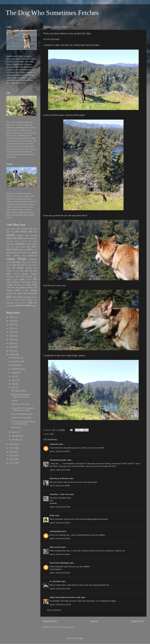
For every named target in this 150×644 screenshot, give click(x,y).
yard (34, 306)
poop (35, 277)
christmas (20, 244)
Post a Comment (54, 610)
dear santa (26, 247)
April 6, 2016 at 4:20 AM (60, 539)
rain (35, 279)
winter (19, 305)
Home (94, 621)
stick (26, 293)
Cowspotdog (55, 531)
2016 (11, 354)
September (16, 369)
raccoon (29, 279)
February (15, 436)
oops (35, 271)
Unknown (54, 444)
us (26, 303)
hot (18, 262)
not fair (16, 271)
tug (21, 303)
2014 (11, 448)
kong (11, 265)
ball (30, 232)
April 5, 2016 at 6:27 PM (60, 470)
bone (26, 238)
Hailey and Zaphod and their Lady (65, 597)
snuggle (25, 290)
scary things (31, 285)
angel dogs (16, 229)
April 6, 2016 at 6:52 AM (60, 573)
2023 (11, 328)
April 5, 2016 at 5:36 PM (60, 451)
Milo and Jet (55, 547)
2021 (11, 336)
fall (30, 249)
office (22, 271)
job (7, 265)
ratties (9, 282)
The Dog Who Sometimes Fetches (52, 13)
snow (18, 290)
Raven (16, 282)
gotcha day (19, 256)
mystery (29, 268)
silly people (21, 287)
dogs (21, 250)
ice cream (33, 262)
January (15, 440)
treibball (16, 303)
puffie (22, 279)
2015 (11, 444)
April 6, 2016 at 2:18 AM (60, 523)
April (14, 387)
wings (13, 306)
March (14, 432)
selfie (8, 287)
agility (8, 229)
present (16, 279)
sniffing (9, 290)
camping (24, 241)
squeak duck (11, 293)
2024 (11, 325)
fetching (10, 253)
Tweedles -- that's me (59, 494)
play (23, 277)
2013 (11, 452)
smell (35, 287)
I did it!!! (15, 400)
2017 (11, 351)
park (9, 274)
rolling (34, 282)
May (13, 384)
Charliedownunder (58, 460)
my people (18, 268)
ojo (26, 271)
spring (34, 290)
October (15, 365)
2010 (11, 463)
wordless (27, 305)
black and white (15, 238)
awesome (25, 229)
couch (28, 244)
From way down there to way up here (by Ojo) (23, 423)
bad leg (10, 232)
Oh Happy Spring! (19, 391)
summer (33, 293)
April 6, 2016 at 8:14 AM (60, 589)
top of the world (23, 300)
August (15, 373)
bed (27, 235)
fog (15, 253)
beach (11, 235)
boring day (33, 238)
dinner (34, 247)
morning (27, 265)
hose (14, 262)
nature (9, 271)
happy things (16, 259)
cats (35, 241)
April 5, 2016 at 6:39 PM (60, 486)
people (25, 274)
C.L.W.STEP (55, 581)
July (13, 376)
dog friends (12, 249)
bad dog (33, 229)
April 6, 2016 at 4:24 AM (60, 554)
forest (25, 253)
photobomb (10, 277)
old (31, 271)
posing (9, 279)
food (20, 253)
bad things (21, 232)
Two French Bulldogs (59, 563)
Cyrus (18, 247)
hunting (23, 262)
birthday (34, 235)
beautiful (20, 235)
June (14, 380)
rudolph (10, 285)
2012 (11, 455)
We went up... (17, 427)
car (30, 241)
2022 (11, 332)
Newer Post (50, 621)
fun (29, 253)
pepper (34, 274)
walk (30, 303)
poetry (29, 277)
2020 (11, 340)
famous (34, 250)
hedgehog (33, 259)
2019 (11, 343)
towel (35, 300)
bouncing (9, 241)
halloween (32, 256)
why (35, 303)
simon (29, 287)
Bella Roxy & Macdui (59, 478)
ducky (25, 250)
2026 (11, 317)
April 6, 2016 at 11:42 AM (60, 605)
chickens (10, 244)
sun (9, 297)
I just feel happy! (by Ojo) (22, 414)
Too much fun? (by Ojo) (21, 418)
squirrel (20, 293)
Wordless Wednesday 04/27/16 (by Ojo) (20, 396)
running (17, 285)
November (16, 361)
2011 (11, 459)
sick (13, 287)
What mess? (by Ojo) (20, 404)
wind (8, 306)
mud (8, 268)
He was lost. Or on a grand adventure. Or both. (23, 409)
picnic (18, 277)
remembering (25, 282)
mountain (34, 265)
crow (13, 247)
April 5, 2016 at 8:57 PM (60, 507)
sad (23, 285)
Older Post (137, 621)
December (16, 358)
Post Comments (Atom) (65, 627)
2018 (11, 347)
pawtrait (17, 274)
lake (52, 434)
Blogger (80, 638)
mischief (21, 265)
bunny (17, 241)
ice (27, 262)
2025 (11, 321)
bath (35, 232)
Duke (52, 515)
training (9, 303)
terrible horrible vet (26, 297)
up (24, 303)
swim (14, 297)
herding (9, 262)
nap (35, 268)
